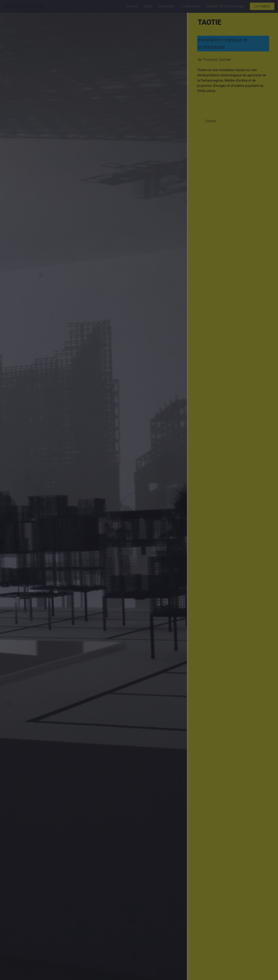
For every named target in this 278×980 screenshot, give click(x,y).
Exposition (166, 6)
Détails (212, 121)
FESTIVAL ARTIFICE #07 (24, 7)
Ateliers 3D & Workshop (225, 6)
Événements (191, 6)
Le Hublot (262, 6)
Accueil (132, 6)
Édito (148, 6)
